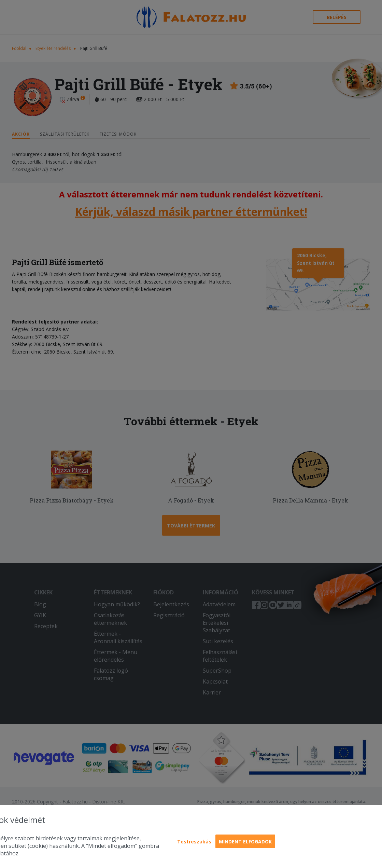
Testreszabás (194, 842)
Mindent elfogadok (245, 842)
